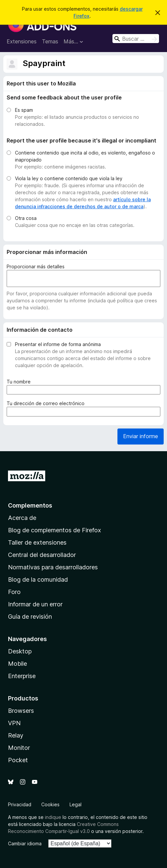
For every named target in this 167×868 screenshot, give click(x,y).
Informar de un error (35, 604)
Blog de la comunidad (38, 580)
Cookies (50, 804)
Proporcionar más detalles (36, 266)
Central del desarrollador (42, 555)
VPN (14, 723)
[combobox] (136, 39)
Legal (76, 804)
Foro (14, 592)
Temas (50, 41)
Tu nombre (20, 382)
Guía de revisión (30, 617)
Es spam (24, 110)
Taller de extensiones (37, 542)
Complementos (30, 505)
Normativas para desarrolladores (53, 567)
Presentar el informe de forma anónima (58, 344)
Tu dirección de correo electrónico (47, 403)
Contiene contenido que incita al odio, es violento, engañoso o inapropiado (85, 156)
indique (53, 817)
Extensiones (22, 41)
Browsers (21, 711)
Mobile (17, 664)
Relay (16, 735)
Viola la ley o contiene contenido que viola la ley (69, 178)
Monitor (19, 748)
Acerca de (22, 518)
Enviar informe (141, 436)
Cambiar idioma (25, 843)
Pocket (18, 760)
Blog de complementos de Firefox (55, 530)
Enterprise (22, 676)
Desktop (20, 651)
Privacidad (20, 804)
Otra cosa (26, 218)
